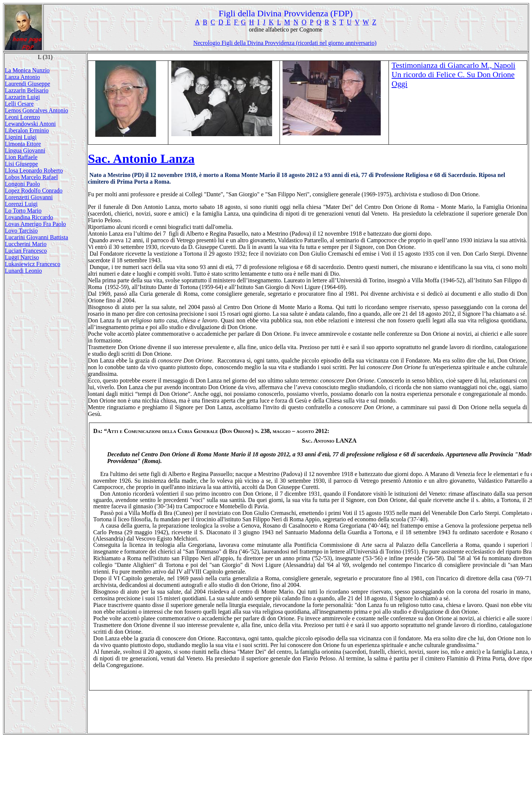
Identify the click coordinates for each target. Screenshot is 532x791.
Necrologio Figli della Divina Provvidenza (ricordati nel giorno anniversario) (285, 43)
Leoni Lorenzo (22, 117)
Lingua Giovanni (25, 150)
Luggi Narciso (22, 257)
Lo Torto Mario (23, 211)
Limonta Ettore (23, 144)
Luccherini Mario (26, 244)
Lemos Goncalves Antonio (37, 110)
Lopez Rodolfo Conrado (34, 191)
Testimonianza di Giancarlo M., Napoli (453, 65)
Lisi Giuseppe (21, 164)
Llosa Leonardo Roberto (34, 170)
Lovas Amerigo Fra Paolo (35, 224)
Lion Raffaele (21, 157)
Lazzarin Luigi (22, 97)
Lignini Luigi (21, 137)
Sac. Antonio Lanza (141, 158)
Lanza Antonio (22, 77)
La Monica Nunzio (27, 70)
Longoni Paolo (22, 184)
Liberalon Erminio (27, 130)
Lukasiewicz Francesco (33, 264)
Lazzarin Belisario (27, 90)
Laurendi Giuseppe (27, 84)
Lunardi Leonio (23, 271)
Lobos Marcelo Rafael (31, 177)
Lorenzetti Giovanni (29, 197)
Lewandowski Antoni (30, 124)
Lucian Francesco (26, 251)
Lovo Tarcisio (21, 231)
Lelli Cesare (19, 104)
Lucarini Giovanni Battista (37, 237)
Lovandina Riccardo (29, 217)
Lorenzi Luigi (21, 204)
